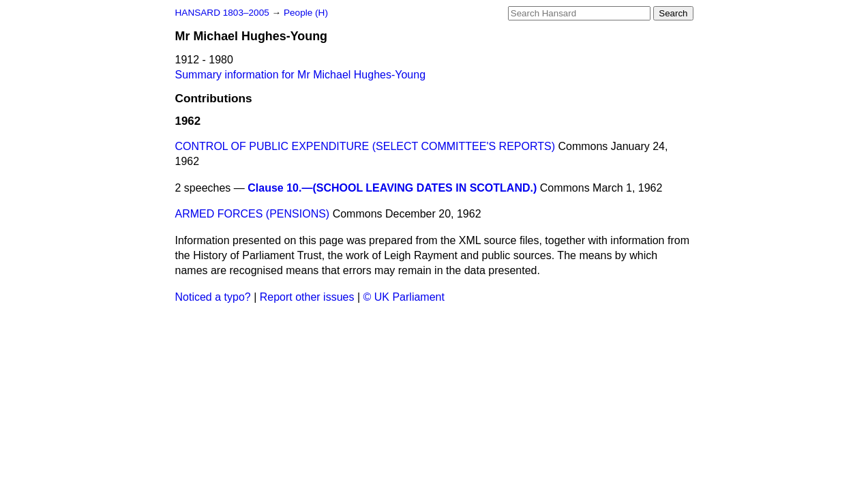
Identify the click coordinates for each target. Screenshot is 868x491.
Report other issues (307, 297)
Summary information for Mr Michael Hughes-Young (301, 75)
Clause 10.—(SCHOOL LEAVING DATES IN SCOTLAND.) (392, 188)
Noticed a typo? (213, 297)
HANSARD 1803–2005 (222, 13)
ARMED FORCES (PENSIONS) (253, 214)
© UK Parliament (404, 297)
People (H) (306, 13)
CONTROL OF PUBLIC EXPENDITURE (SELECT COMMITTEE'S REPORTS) (365, 146)
